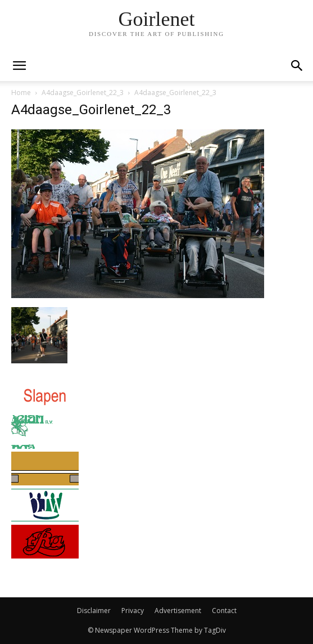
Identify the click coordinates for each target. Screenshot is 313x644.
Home (21, 93)
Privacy (133, 611)
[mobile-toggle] (19, 66)
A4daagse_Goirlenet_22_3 (83, 93)
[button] (297, 66)
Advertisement (178, 611)
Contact (224, 611)
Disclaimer (94, 611)
